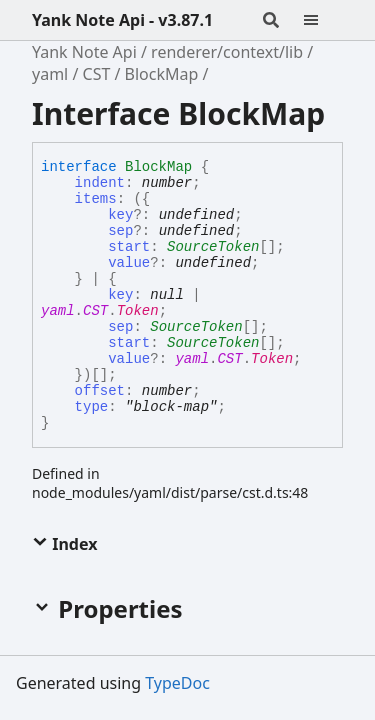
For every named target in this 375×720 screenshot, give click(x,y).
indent (100, 183)
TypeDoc (177, 683)
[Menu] (323, 20)
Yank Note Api (84, 52)
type (92, 407)
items (96, 199)
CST (97, 74)
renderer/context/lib (227, 52)
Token (138, 311)
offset (100, 391)
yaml (50, 74)
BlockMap (162, 74)
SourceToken (213, 247)
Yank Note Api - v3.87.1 (122, 20)
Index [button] (64, 544)
